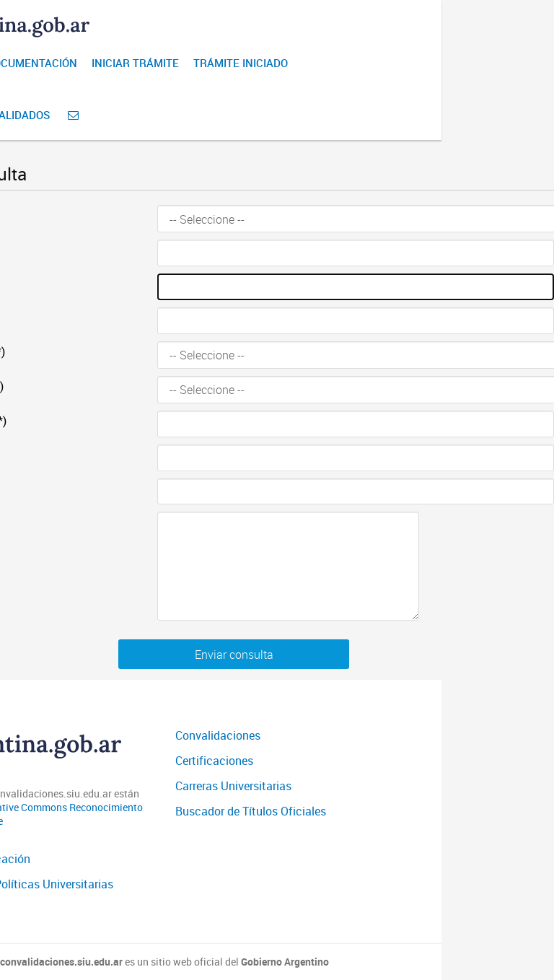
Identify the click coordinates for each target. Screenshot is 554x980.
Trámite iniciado (241, 63)
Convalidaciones (218, 735)
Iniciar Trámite (135, 63)
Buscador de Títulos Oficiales (251, 811)
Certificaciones (214, 761)
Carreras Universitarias (233, 786)
